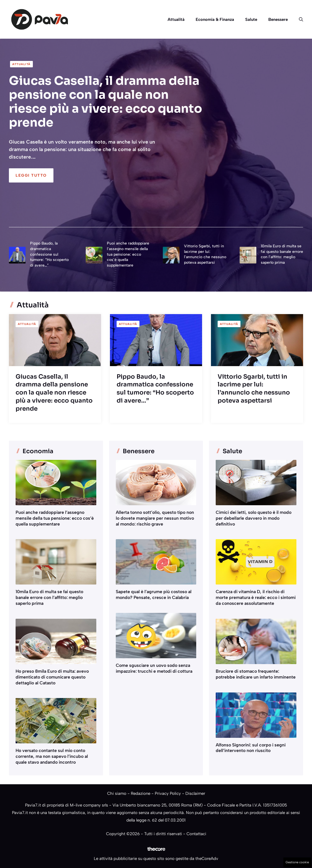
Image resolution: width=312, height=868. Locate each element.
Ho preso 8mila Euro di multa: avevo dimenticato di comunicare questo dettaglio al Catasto (52, 677)
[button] (298, 19)
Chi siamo (117, 793)
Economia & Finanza (215, 19)
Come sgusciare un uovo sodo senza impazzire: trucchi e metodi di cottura (154, 668)
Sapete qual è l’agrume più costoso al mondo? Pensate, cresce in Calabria (154, 595)
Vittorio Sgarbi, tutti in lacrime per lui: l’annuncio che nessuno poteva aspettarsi (254, 389)
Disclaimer (195, 793)
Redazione (141, 793)
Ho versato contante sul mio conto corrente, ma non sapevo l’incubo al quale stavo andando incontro (52, 756)
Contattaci (196, 834)
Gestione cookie (297, 862)
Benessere (278, 19)
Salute (251, 19)
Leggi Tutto (31, 175)
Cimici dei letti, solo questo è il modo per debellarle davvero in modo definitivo (254, 518)
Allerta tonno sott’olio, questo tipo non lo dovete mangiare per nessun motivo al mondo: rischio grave (155, 518)
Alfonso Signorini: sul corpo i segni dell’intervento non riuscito (251, 748)
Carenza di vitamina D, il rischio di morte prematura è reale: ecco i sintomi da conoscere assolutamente (256, 597)
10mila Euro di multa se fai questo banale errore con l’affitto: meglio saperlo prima (49, 597)
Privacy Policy (168, 793)
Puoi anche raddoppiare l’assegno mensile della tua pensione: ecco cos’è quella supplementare (128, 254)
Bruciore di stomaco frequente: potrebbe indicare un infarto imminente (256, 674)
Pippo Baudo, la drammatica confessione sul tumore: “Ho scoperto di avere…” (49, 254)
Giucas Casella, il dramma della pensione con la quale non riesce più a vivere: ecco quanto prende (105, 101)
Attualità (176, 19)
